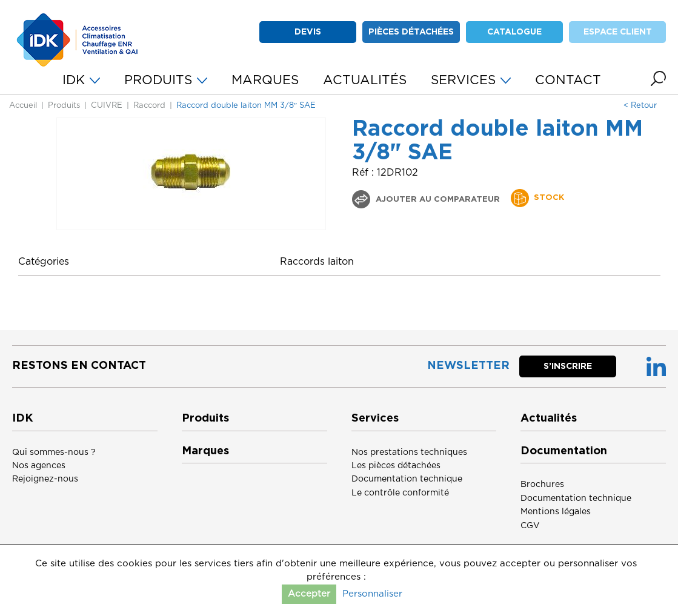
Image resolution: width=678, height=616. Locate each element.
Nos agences (39, 466)
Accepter (309, 594)
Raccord (149, 106)
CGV (530, 526)
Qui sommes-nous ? (54, 452)
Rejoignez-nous (45, 479)
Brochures (542, 485)
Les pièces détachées (396, 466)
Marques (205, 451)
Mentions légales (556, 512)
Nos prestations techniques (409, 452)
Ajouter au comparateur (437, 200)
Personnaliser (372, 594)
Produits (64, 106)
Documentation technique (407, 479)
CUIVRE (107, 106)
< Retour (640, 106)
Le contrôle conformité (400, 493)
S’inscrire (568, 366)
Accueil (23, 106)
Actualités (549, 419)
